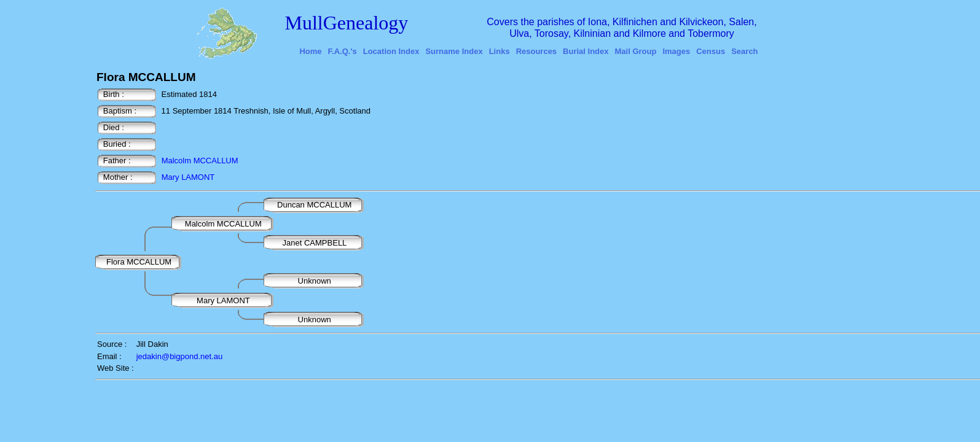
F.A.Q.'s (343, 51)
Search (744, 51)
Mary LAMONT (188, 177)
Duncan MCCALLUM (316, 205)
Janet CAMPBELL (315, 243)
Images (676, 51)
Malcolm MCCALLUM (200, 161)
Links (500, 51)
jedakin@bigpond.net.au (179, 356)
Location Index (391, 51)
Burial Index (586, 51)
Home (310, 51)
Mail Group (636, 51)
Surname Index (454, 51)
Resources (536, 51)
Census (711, 51)
